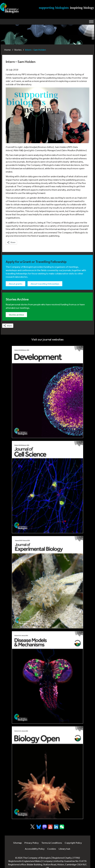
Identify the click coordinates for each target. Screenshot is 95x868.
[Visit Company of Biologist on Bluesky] (39, 827)
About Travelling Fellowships (45, 284)
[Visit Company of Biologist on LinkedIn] (56, 827)
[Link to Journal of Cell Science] (47, 487)
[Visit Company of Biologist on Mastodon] (45, 827)
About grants (15, 284)
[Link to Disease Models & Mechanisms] (47, 677)
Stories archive (16, 315)
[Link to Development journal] (47, 392)
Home (7, 50)
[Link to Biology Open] (47, 773)
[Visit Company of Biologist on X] (32, 827)
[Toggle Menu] (91, 22)
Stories (18, 50)
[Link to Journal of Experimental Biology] (47, 582)
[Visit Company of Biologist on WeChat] (62, 828)
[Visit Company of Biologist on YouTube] (50, 827)
